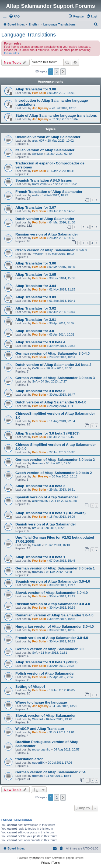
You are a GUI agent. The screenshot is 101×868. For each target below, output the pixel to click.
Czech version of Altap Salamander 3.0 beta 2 (54, 473)
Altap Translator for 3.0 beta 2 (40, 486)
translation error (29, 759)
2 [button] (57, 72)
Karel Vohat (40, 184)
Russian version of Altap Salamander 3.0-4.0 (53, 604)
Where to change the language (41, 702)
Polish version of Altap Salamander (45, 673)
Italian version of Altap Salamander (45, 150)
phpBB (37, 858)
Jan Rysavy (40, 108)
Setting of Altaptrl (30, 687)
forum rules (11, 53)
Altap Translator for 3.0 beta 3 (40, 391)
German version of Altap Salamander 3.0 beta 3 (55, 378)
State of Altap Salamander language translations (56, 115)
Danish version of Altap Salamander (46, 524)
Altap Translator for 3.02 (36, 308)
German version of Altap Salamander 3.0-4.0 (53, 353)
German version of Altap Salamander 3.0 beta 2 (55, 460)
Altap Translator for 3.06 (36, 263)
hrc (34, 528)
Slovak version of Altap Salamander (46, 716)
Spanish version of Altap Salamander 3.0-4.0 (53, 581)
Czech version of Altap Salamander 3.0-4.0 (51, 250)
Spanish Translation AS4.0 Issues (44, 180)
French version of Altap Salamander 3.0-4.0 (52, 638)
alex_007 (38, 141)
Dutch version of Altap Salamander (45, 219)
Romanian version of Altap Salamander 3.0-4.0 (54, 615)
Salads (37, 545)
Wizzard (37, 719)
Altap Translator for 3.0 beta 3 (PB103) (47, 433)
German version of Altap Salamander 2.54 (50, 772)
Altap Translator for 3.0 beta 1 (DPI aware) (50, 513)
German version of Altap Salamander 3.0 (49, 649)
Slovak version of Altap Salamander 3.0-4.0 (52, 593)
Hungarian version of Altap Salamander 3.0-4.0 (55, 626)
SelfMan (37, 154)
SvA (35, 381)
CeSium (38, 368)
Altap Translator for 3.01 (36, 320)
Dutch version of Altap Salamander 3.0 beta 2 (53, 365)
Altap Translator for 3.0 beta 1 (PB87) (46, 662)
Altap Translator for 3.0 (35, 331)
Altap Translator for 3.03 (36, 297)
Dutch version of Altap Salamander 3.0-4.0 (51, 402)
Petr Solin (39, 93)
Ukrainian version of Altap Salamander (48, 137)
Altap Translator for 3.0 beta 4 (40, 342)
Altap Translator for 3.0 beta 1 (40, 557)
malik (36, 195)
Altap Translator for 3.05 (36, 275)
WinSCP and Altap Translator (40, 729)
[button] (63, 72)
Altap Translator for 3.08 (36, 89)
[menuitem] (14, 16)
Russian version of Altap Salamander (47, 234)
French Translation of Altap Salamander (49, 192)
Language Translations (29, 35)
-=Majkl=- (38, 254)
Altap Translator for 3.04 (36, 286)
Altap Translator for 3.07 (36, 207)
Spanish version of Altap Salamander (47, 497)
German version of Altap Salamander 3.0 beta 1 (55, 568)
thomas (37, 463)
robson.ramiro (41, 749)
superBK (38, 763)
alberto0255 (40, 501)
